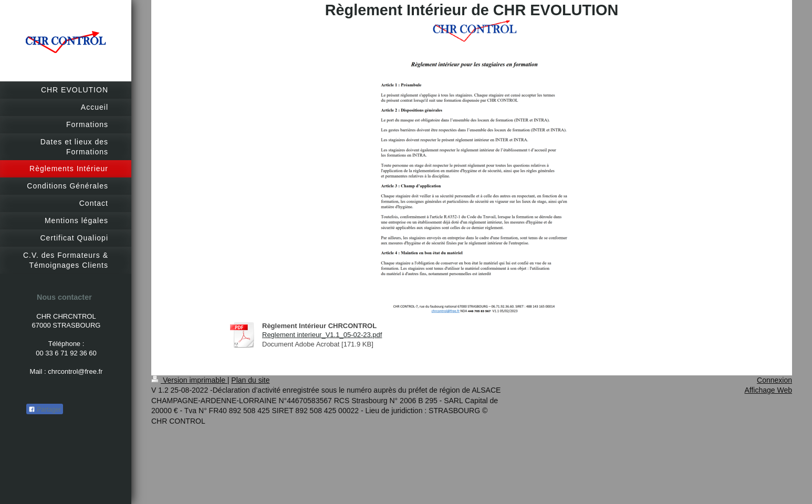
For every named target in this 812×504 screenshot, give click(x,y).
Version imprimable (189, 380)
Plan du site (250, 380)
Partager (45, 409)
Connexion (774, 380)
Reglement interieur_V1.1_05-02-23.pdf (322, 335)
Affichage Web (768, 390)
